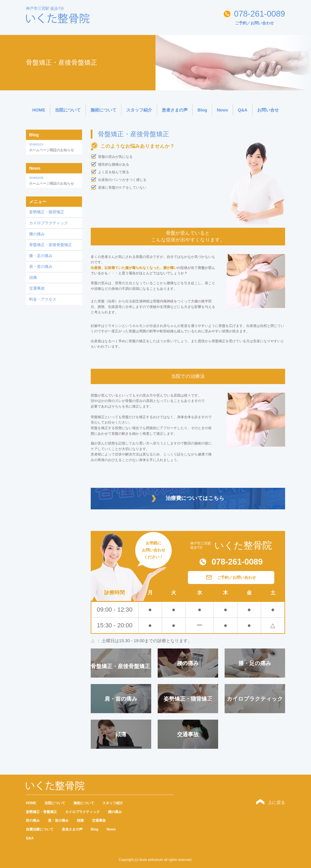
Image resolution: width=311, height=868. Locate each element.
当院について (68, 110)
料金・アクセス (43, 299)
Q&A (243, 110)
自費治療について (40, 829)
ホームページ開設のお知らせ (54, 147)
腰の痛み (37, 234)
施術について (103, 110)
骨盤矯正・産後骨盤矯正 (51, 245)
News (222, 110)
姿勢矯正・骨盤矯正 (41, 812)
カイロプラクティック (49, 223)
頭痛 (33, 278)
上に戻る (271, 802)
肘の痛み (33, 820)
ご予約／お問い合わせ (254, 23)
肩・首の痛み (41, 267)
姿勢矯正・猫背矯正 (47, 212)
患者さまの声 (175, 110)
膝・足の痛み (41, 256)
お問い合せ (268, 110)
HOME (39, 110)
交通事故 (37, 288)
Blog (202, 110)
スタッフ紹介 (139, 110)
